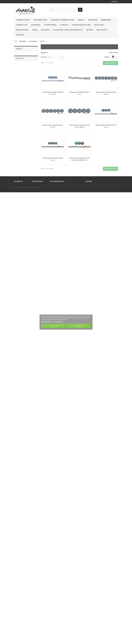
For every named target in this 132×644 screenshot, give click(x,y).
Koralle (18, 244)
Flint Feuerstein (20, 183)
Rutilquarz (19, 420)
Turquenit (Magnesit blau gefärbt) (25, 516)
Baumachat (19, 101)
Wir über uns (35, 601)
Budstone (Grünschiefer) (23, 120)
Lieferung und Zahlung (38, 592)
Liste (117, 57)
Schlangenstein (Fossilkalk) (23, 431)
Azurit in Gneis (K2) (21, 90)
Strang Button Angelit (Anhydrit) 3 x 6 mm (53, 93)
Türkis (17, 497)
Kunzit (18, 247)
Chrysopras (19, 148)
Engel (35, 30)
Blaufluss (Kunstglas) (22, 112)
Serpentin (18, 445)
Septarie (18, 439)
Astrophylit (19, 85)
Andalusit (18, 68)
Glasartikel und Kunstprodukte (68, 30)
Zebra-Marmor (20, 533)
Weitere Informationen (47, 321)
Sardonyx (18, 428)
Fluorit (18, 186)
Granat (18, 205)
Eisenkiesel (19, 175)
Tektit (17, 480)
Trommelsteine (23, 20)
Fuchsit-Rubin (20, 192)
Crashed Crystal (20, 156)
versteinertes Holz (21, 527)
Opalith (18, 348)
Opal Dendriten (20, 343)
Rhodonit (18, 398)
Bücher (90, 30)
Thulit (17, 483)
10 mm (19, 567)
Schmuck (64, 25)
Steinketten (21, 25)
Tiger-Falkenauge (20, 489)
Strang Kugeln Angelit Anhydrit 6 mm (106, 126)
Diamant (18, 162)
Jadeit (17, 230)
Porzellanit (19, 376)
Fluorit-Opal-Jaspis (21, 189)
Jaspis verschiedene (21, 236)
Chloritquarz (19, 137)
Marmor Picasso (20, 282)
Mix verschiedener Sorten (23, 541)
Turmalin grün (20, 505)
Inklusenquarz (20, 227)
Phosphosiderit (20, 365)
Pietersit (18, 370)
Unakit (18, 519)
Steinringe (36, 25)
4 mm (18, 560)
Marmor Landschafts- (22, 280)
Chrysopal (19, 145)
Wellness (45, 30)
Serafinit (18, 442)
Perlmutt (18, 362)
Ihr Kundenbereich (57, 587)
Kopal (17, 241)
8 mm (18, 565)
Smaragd (18, 456)
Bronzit (18, 118)
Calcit (17, 126)
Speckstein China (21, 464)
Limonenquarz (20, 269)
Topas (17, 494)
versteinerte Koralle (21, 524)
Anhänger (93, 20)
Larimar (18, 255)
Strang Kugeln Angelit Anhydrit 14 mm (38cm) (79, 126)
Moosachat (19, 296)
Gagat (17, 197)
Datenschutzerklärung (38, 597)
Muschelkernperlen (21, 310)
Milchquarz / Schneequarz (23, 285)
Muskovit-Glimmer (21, 313)
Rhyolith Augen (20, 401)
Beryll (17, 109)
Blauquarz (19, 115)
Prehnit (18, 379)
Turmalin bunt (20, 500)
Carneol (18, 129)
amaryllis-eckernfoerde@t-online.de (102, 597)
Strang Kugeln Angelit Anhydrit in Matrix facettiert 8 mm (79, 159)
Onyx (17, 337)
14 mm (19, 572)
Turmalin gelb (19, 502)
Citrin (17, 151)
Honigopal (19, 222)
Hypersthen (19, 225)
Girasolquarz (19, 200)
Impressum (35, 594)
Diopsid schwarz (20, 167)
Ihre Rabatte (53, 599)
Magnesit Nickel (20, 274)
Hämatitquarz (19, 216)
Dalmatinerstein (20, 159)
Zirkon (18, 535)
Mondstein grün (20, 291)
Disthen (18, 170)
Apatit (17, 74)
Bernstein (18, 107)
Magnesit (18, 271)
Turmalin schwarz (21, 511)
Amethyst (18, 60)
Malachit (18, 277)
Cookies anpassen (58, 321)
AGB (33, 599)
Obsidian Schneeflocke (22, 335)
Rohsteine (99, 25)
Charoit (18, 134)
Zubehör (20, 35)
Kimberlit (18, 238)
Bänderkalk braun (21, 96)
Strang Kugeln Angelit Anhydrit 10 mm (106, 93)
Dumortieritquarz (20, 173)
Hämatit (18, 214)
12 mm (19, 570)
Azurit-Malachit (20, 93)
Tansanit (18, 478)
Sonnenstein (19, 461)
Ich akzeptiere (78, 326)
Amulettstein (19, 65)
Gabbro (18, 194)
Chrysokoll (19, 142)
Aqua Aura (19, 76)
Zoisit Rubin (19, 538)
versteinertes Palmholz (22, 530)
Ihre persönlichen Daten (56, 597)
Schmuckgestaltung (81, 25)
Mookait (18, 293)
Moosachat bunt (20, 299)
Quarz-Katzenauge (21, 387)
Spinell (18, 467)
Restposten (102, 30)
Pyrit (17, 384)
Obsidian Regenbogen (22, 332)
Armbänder (106, 20)
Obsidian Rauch (20, 329)
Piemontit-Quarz (20, 368)
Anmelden (114, 1)
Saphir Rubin (19, 425)
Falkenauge (19, 181)
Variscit (18, 522)
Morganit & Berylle (21, 307)
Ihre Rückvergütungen (56, 592)
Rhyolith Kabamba (21, 403)
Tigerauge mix (20, 491)
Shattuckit (19, 450)
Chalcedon (19, 131)
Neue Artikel (35, 590)
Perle (17, 359)
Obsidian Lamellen (21, 321)
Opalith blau (19, 351)
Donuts (81, 20)
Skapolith (18, 453)
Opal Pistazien (20, 346)
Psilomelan (19, 381)
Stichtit (18, 469)
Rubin (17, 412)
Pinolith (18, 373)
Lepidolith (18, 266)
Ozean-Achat (19, 354)
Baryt (17, 98)
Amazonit (18, 57)
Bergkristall (19, 104)
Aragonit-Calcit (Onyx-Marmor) (24, 82)
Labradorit (19, 249)
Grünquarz (19, 211)
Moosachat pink (20, 302)
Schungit (18, 434)
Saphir (18, 423)
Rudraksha (19, 417)
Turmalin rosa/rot (20, 508)
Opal (17, 340)
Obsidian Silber (20, 326)
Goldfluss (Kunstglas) (22, 203)
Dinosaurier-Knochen (22, 164)
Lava (17, 260)
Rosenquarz (19, 409)
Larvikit (18, 258)
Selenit (18, 436)
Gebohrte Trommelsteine (62, 20)
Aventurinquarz (20, 87)
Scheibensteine (40, 20)
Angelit (18, 71)
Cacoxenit (18, 123)
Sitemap (34, 604)
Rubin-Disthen (20, 414)
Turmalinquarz (20, 513)
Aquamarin (19, 79)
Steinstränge (50, 25)
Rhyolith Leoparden (21, 406)
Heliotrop (18, 219)
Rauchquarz (19, 390)
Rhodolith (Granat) (21, 395)
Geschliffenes (22, 30)
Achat (17, 54)
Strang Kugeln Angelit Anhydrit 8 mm (53, 159)
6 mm (18, 562)
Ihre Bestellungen (54, 590)
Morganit (18, 304)
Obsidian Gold (20, 318)
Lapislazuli (19, 252)
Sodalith (18, 458)
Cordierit (18, 153)
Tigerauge (18, 486)
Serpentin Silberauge (22, 447)
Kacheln (113, 57)
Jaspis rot (18, 233)
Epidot (18, 178)
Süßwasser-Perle (20, 475)
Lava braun (19, 263)
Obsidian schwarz (21, 324)
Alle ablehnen (54, 326)
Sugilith (18, 472)
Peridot (18, 357)
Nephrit (18, 315)
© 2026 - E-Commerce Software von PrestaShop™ (27, 639)
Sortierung (44, 57)
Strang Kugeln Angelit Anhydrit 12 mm (53, 126)
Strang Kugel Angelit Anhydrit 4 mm (79, 93)
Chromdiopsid (20, 140)
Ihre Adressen (53, 594)
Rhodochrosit (20, 392)
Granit (17, 208)
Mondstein (19, 288)
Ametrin (18, 63)
